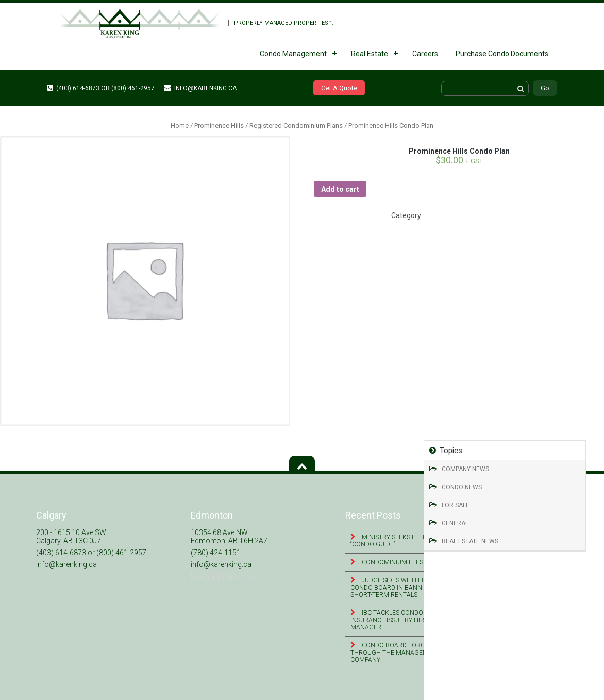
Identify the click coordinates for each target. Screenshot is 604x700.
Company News (465, 469)
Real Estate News (470, 541)
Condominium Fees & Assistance (413, 562)
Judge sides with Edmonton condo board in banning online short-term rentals (404, 588)
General (455, 523)
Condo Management (293, 54)
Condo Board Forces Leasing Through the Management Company (405, 653)
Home (180, 126)
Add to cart (340, 189)
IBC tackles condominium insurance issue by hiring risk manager (400, 620)
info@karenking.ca (200, 88)
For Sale (456, 505)
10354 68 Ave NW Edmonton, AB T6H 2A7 (229, 537)
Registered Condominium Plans (296, 126)
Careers (425, 54)
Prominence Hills (219, 126)
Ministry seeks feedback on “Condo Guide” (402, 541)
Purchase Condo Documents (502, 54)
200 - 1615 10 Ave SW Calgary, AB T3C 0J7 (71, 537)
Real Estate (370, 54)
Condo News (462, 487)
